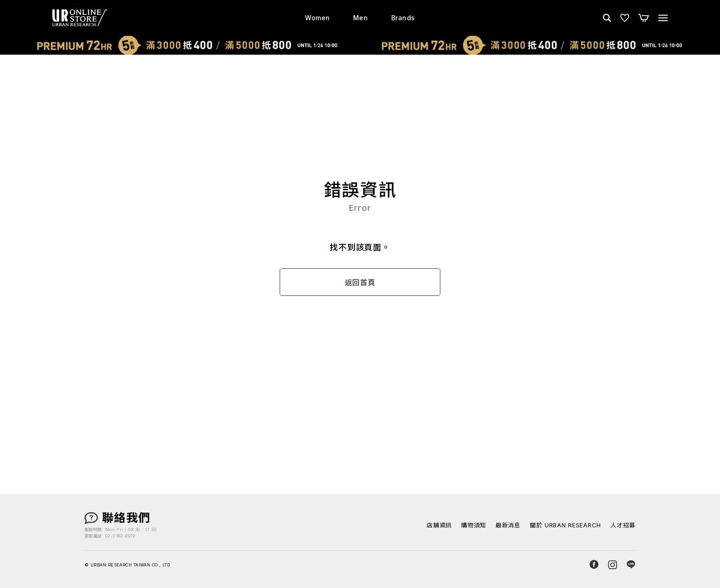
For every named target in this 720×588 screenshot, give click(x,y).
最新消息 (508, 525)
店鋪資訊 (439, 525)
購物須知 (474, 525)
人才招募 (623, 525)
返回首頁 (360, 283)
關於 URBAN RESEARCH (565, 525)
